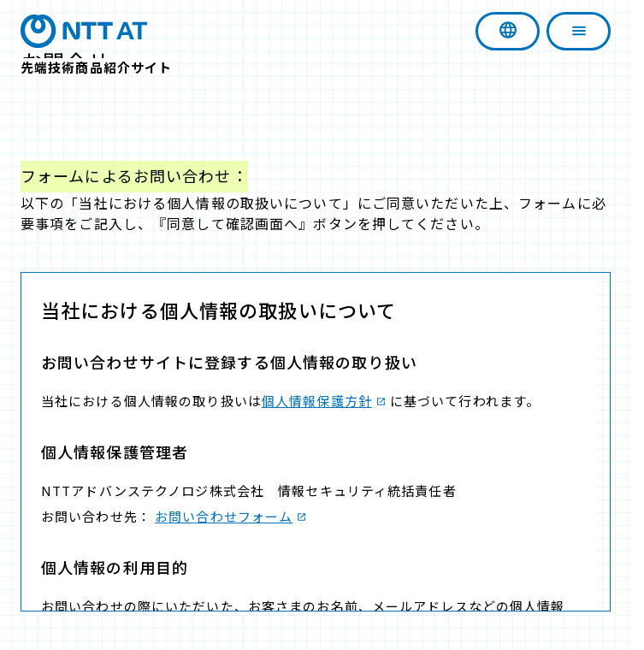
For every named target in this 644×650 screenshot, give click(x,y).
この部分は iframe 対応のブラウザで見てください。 (316, 442)
